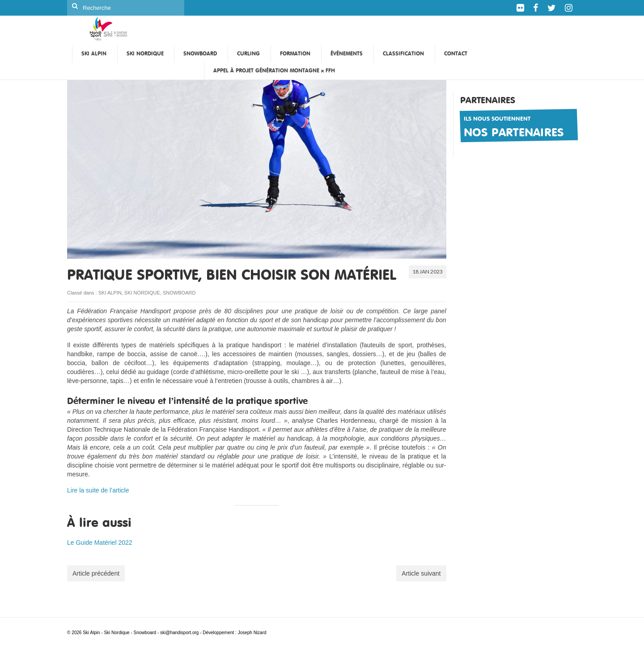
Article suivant (421, 573)
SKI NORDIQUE (142, 293)
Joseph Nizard (252, 633)
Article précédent (96, 573)
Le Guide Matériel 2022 (100, 543)
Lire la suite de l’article (98, 490)
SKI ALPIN (110, 293)
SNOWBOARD (179, 293)
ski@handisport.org (180, 633)
